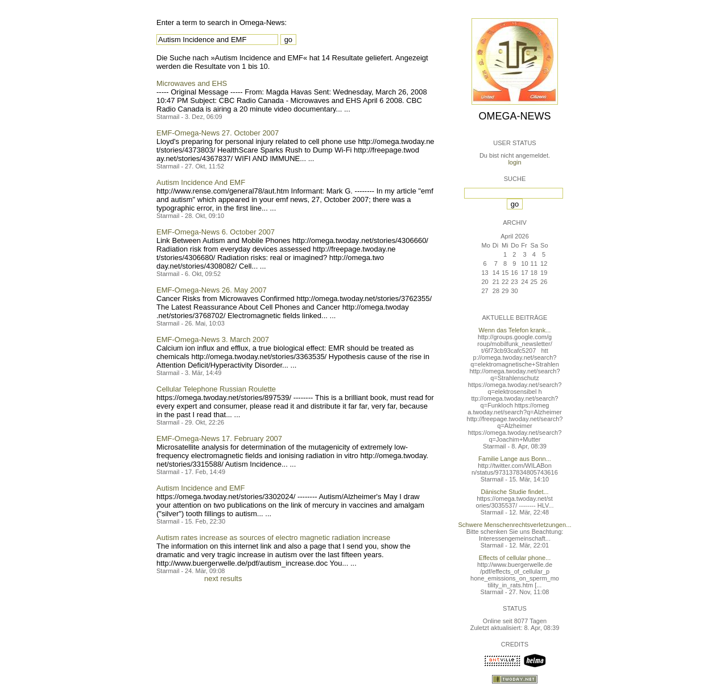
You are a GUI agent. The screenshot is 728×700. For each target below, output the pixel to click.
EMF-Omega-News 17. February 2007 (219, 438)
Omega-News (514, 116)
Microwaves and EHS (192, 83)
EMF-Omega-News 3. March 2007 (213, 339)
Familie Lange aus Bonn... (515, 459)
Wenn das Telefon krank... (515, 330)
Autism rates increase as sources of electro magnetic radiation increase (273, 538)
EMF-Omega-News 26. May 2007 (212, 290)
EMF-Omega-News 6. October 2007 (216, 232)
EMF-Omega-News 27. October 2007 (218, 133)
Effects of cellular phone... (515, 558)
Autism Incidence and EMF (200, 488)
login (514, 162)
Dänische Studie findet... (514, 492)
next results (223, 578)
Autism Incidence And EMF (201, 182)
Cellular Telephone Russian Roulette (216, 389)
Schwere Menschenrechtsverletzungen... (515, 525)
